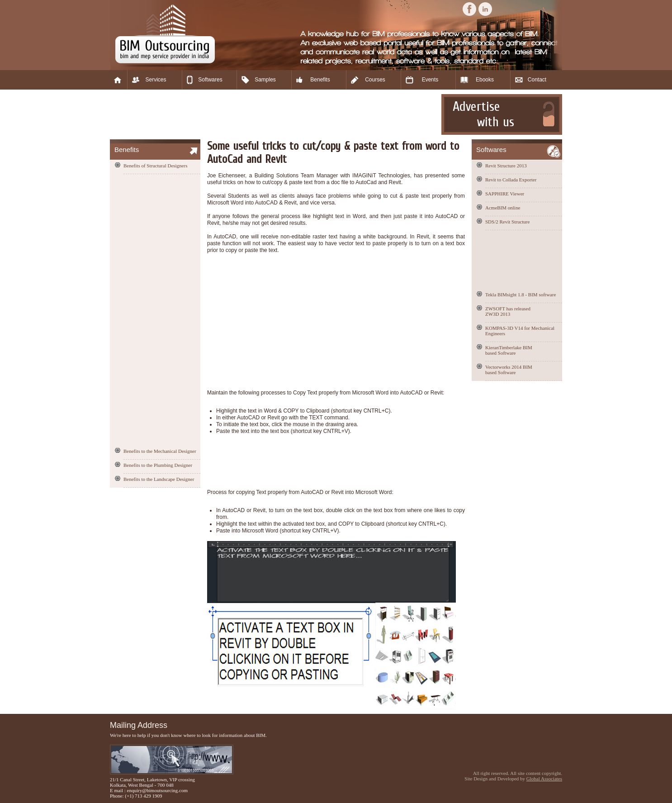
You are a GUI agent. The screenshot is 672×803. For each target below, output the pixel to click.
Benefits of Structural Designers (155, 166)
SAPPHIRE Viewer (505, 194)
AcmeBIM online (503, 208)
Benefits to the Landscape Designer (159, 479)
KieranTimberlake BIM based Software (509, 350)
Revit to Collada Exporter (511, 180)
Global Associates (544, 779)
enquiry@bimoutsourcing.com (157, 790)
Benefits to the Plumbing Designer (158, 465)
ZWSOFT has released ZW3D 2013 (508, 311)
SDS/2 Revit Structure (507, 222)
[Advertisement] (274, 114)
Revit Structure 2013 (506, 166)
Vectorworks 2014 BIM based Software (509, 370)
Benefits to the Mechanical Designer (160, 451)
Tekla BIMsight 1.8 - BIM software (521, 295)
